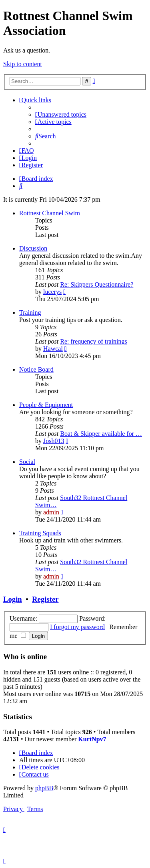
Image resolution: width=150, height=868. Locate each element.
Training (30, 313)
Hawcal (53, 349)
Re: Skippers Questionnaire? (97, 284)
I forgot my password (77, 627)
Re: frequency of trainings (94, 341)
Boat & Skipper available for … (101, 434)
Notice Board (36, 369)
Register (45, 599)
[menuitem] (61, 114)
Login (13, 599)
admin (51, 512)
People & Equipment (46, 405)
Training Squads (40, 533)
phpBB (44, 788)
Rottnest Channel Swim (50, 213)
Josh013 (54, 441)
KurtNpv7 (92, 739)
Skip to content (23, 64)
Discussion (33, 248)
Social (27, 462)
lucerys (52, 292)
